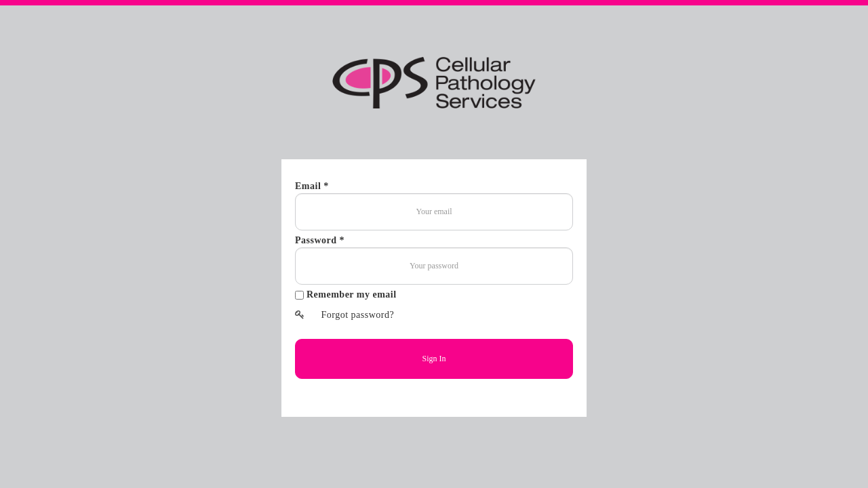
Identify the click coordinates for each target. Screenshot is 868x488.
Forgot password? (344, 315)
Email (309, 186)
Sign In (434, 359)
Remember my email (352, 294)
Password (317, 240)
